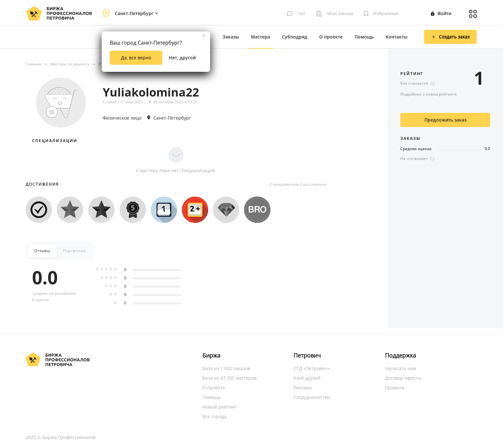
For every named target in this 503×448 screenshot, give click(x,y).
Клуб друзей (307, 378)
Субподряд (295, 37)
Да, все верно (136, 58)
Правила (395, 388)
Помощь (364, 37)
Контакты (396, 37)
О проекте (331, 37)
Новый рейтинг (220, 407)
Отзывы (42, 251)
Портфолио (74, 251)
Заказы (231, 37)
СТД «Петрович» (312, 368)
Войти (441, 13)
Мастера (260, 37)
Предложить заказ (445, 120)
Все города (214, 416)
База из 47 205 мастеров (230, 378)
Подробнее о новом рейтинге (429, 94)
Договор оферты (403, 378)
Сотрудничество (312, 397)
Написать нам (401, 368)
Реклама (303, 388)
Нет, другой (182, 58)
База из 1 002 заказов (226, 368)
